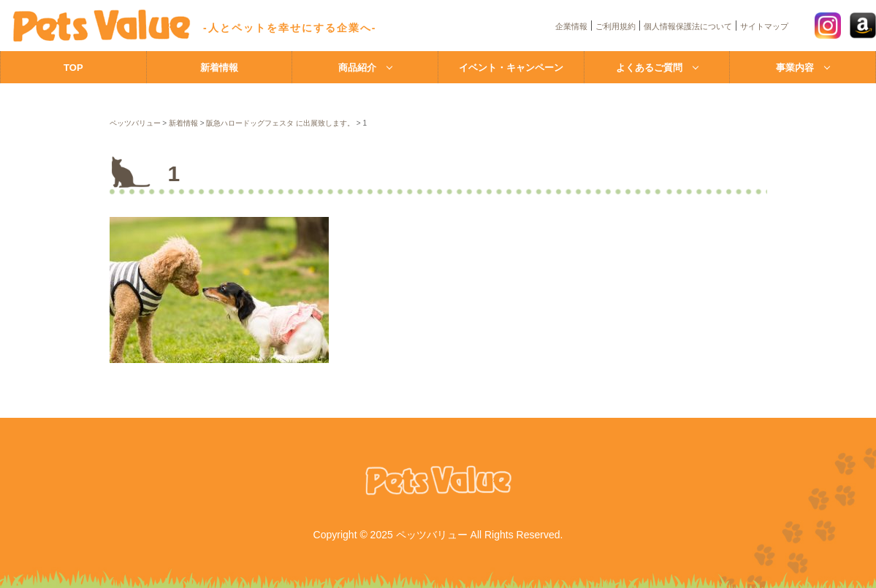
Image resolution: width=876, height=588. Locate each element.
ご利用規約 (616, 26)
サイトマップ (764, 26)
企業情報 (571, 26)
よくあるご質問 (649, 68)
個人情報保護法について (688, 26)
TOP (73, 68)
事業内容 (795, 68)
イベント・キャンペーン (511, 68)
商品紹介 (357, 68)
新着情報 (219, 68)
